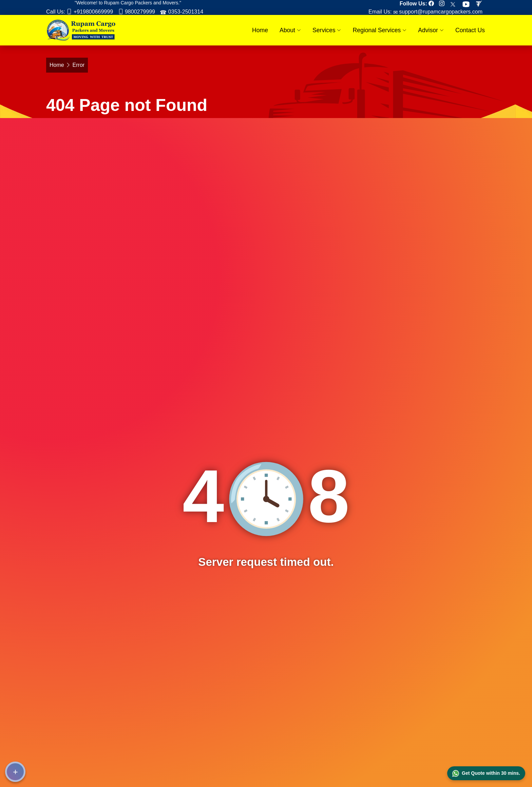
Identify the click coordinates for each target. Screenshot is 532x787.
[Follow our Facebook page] (433, 4)
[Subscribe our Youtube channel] (468, 4)
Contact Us (470, 30)
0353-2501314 (185, 12)
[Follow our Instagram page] (443, 4)
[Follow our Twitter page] (455, 4)
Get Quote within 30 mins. (486, 773)
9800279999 (139, 12)
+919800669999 (92, 12)
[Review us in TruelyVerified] (480, 4)
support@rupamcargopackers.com (440, 12)
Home (260, 30)
